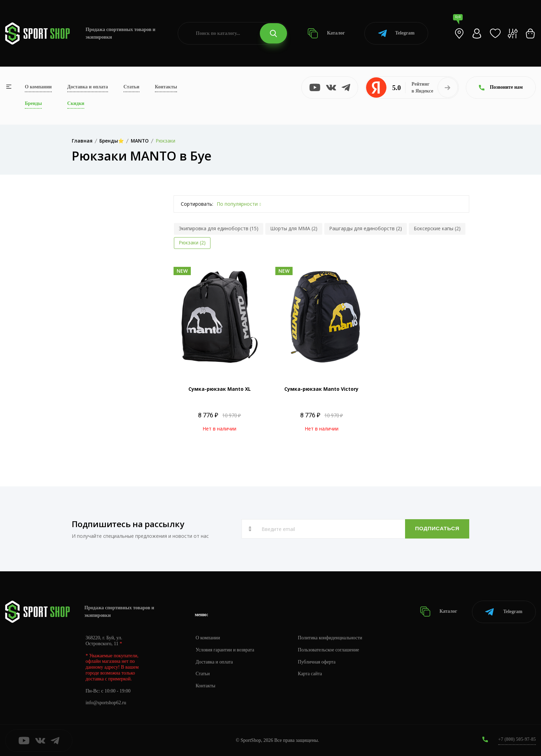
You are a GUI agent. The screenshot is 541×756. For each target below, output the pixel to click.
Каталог (326, 33)
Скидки (76, 103)
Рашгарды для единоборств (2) (366, 228)
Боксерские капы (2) (437, 228)
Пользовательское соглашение (330, 649)
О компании (38, 87)
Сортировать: (197, 204)
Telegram (396, 33)
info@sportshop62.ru (106, 702)
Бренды (33, 103)
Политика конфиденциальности (331, 637)
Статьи (131, 87)
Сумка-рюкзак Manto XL (220, 389)
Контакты (166, 87)
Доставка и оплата (88, 87)
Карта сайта (311, 673)
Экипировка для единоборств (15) (219, 228)
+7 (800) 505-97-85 (517, 739)
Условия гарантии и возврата (225, 649)
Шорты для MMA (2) (294, 228)
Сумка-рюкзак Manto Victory (321, 389)
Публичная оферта (318, 661)
